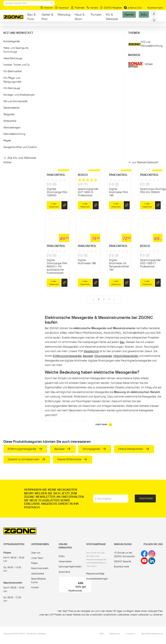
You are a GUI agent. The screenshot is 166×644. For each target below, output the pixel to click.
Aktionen (47, 8)
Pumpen (96, 14)
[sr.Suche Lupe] (52, 3)
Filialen (34, 563)
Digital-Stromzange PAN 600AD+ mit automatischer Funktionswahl (57, 266)
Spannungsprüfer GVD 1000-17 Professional (150, 263)
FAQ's (62, 556)
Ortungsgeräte (103, 356)
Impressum (131, 633)
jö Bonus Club (133, 8)
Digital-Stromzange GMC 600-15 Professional (117, 120)
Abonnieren (146, 498)
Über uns (36, 553)
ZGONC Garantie (123, 561)
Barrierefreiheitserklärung (152, 633)
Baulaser (88, 356)
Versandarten (65, 561)
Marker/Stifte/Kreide (72, 459)
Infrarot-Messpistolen (126, 356)
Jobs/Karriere (38, 574)
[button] (21, 57)
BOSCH (52, 101)
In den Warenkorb (54, 134)
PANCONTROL (56, 175)
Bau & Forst (31, 17)
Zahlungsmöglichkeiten (70, 567)
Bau (30, 30)
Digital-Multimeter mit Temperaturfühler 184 (119, 265)
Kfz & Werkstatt (112, 17)
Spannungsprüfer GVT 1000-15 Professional (88, 192)
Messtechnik (42, 30)
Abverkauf (62, 8)
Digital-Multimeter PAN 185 (118, 192)
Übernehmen (21, 87)
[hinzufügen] (64, 134)
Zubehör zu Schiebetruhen (26, 459)
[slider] (7, 67)
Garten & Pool (47, 17)
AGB (101, 633)
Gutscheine (64, 572)
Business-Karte (155, 8)
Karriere (92, 8)
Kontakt (35, 587)
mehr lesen (104, 425)
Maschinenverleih (40, 568)
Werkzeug (64, 14)
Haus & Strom (79, 17)
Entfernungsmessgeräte (67, 356)
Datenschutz (115, 633)
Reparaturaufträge (95, 574)
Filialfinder (78, 8)
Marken (129, 14)
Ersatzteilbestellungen (97, 579)
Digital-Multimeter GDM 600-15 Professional (88, 120)
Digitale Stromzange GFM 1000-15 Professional (55, 120)
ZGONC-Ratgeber (111, 8)
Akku (144, 14)
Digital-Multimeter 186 (87, 262)
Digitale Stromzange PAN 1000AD (57, 192)
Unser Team (37, 558)
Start (6, 30)
